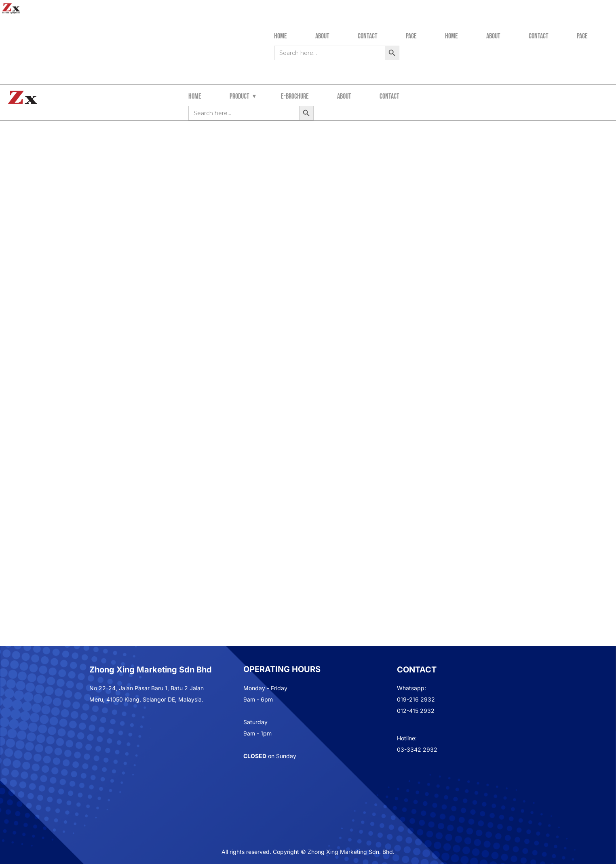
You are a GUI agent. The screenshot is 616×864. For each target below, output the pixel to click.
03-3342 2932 (417, 749)
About (322, 36)
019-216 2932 (416, 699)
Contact (368, 36)
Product (239, 96)
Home (281, 36)
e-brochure (295, 96)
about (344, 96)
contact (389, 96)
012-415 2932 (416, 711)
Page (411, 36)
